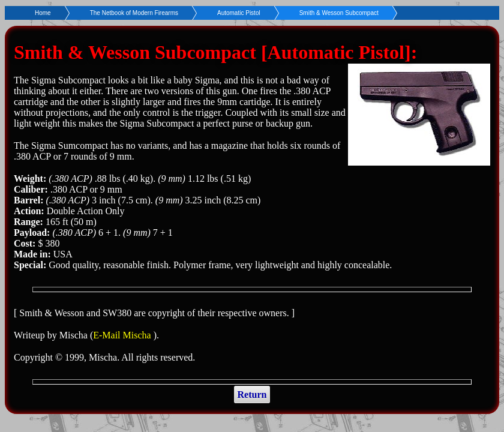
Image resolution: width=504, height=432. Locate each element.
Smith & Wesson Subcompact (339, 13)
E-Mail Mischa (123, 335)
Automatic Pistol (239, 13)
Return (252, 394)
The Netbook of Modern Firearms (134, 13)
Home (43, 13)
